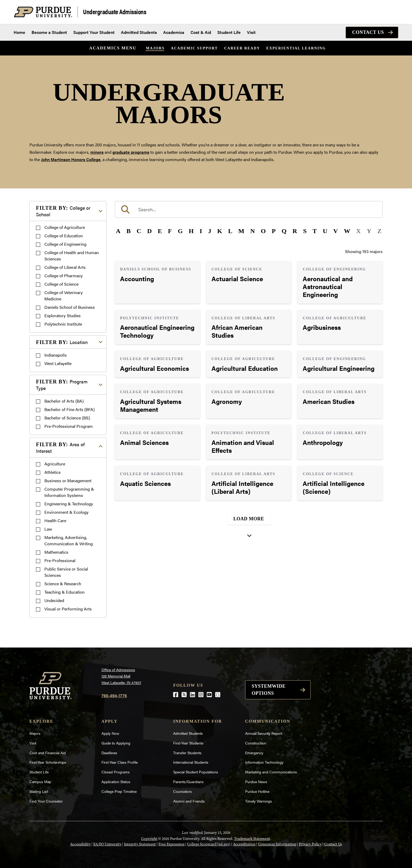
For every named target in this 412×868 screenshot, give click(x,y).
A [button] (118, 231)
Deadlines (109, 753)
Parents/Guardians (188, 782)
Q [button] (284, 231)
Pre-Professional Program (69, 426)
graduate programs (131, 152)
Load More (249, 519)
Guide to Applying (116, 743)
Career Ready (242, 48)
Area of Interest (60, 448)
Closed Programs (116, 772)
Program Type (62, 385)
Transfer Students (187, 753)
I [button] (201, 231)
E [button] (160, 231)
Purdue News (256, 782)
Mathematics (56, 552)
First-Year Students (188, 743)
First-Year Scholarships (48, 762)
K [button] (220, 231)
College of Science (61, 284)
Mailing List (39, 791)
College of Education (64, 236)
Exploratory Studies (63, 315)
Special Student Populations (196, 772)
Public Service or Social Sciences (66, 572)
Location (62, 342)
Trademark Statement (252, 839)
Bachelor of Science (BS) (67, 418)
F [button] (170, 231)
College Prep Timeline (119, 791)
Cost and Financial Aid (48, 753)
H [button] (191, 231)
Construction (256, 743)
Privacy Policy (310, 844)
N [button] (253, 231)
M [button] (241, 231)
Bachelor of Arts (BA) (64, 401)
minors (97, 152)
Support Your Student (94, 32)
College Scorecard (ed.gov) (209, 844)
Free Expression (171, 844)
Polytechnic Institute (63, 324)
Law (48, 529)
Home (19, 32)
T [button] (315, 231)
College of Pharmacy (64, 276)
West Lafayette (58, 363)
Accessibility (80, 844)
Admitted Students (139, 32)
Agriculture (55, 464)
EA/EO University (107, 844)
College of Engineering (65, 244)
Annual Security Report (264, 733)
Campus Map (40, 782)
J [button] (210, 231)
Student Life (229, 32)
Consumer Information (277, 844)
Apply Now (110, 733)
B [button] (128, 231)
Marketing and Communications (271, 772)
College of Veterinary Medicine (64, 296)
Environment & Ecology (66, 512)
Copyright (149, 839)
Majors (155, 48)
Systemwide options (269, 690)
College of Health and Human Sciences (72, 256)
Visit (251, 32)
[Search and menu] (392, 12)
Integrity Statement (140, 844)
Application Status (116, 782)
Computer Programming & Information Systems (69, 492)
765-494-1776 (114, 695)
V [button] (336, 231)
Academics (174, 32)
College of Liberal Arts (65, 267)
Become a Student (49, 32)
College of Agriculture (65, 227)
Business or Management (68, 481)
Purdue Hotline (257, 791)
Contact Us (368, 32)
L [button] (230, 231)
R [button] (295, 231)
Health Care (55, 520)
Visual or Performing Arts (68, 609)
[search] (249, 209)
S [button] (305, 231)
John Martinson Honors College (71, 159)
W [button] (347, 231)
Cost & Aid (201, 32)
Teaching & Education (65, 592)
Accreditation (244, 844)
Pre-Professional (60, 560)
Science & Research (63, 584)
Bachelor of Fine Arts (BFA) (69, 409)
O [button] (263, 231)
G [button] (180, 231)
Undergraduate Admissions (115, 11)
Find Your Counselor (46, 801)
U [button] (325, 231)
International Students (191, 762)
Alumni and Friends (189, 801)
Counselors (182, 791)
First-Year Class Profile (120, 762)
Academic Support (194, 48)
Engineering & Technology (69, 504)
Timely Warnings (259, 801)
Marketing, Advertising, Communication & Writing (69, 540)
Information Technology (264, 762)
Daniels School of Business (70, 307)
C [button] (139, 231)
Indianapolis (56, 355)
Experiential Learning (296, 48)
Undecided (54, 600)
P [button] (274, 231)
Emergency (254, 753)
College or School (63, 211)
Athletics (53, 472)
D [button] (149, 231)
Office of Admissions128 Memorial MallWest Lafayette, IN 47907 (121, 676)
